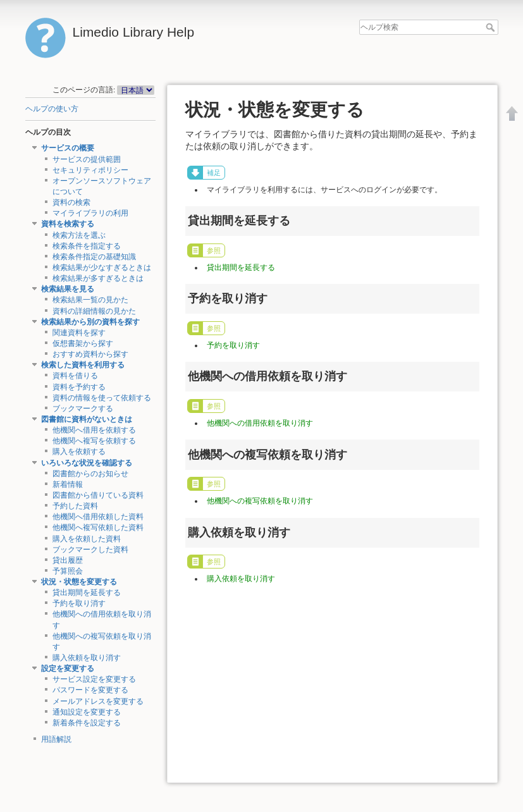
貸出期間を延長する (87, 593)
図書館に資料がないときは (87, 419)
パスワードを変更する (90, 690)
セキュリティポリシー (90, 170)
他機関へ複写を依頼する (94, 441)
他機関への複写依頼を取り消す (260, 501)
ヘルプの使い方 (52, 109)
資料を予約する (79, 387)
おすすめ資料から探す (90, 354)
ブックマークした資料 (90, 550)
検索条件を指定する (87, 246)
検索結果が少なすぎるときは (102, 268)
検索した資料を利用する (83, 365)
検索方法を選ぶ (79, 235)
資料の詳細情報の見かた (94, 311)
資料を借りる (75, 376)
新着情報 (68, 484)
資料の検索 (71, 202)
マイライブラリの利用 (90, 213)
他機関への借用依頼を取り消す (260, 423)
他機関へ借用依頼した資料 (98, 517)
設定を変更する (68, 668)
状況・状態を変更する (79, 582)
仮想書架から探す (83, 343)
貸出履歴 (68, 560)
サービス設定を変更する (94, 679)
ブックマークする (83, 409)
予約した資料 (75, 506)
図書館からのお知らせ (90, 474)
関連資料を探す (79, 333)
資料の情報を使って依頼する (102, 398)
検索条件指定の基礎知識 (94, 257)
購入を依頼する (79, 452)
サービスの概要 (68, 148)
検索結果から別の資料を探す (90, 322)
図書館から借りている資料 (98, 495)
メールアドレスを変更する (98, 701)
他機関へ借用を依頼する (94, 430)
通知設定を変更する (87, 712)
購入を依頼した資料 (87, 539)
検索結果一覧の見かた (90, 300)
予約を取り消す (79, 603)
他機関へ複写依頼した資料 (98, 527)
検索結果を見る (68, 289)
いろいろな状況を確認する (87, 463)
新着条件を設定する (87, 723)
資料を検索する (68, 224)
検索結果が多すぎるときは (98, 278)
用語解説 (56, 739)
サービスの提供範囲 (87, 159)
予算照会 (68, 571)
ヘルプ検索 (492, 27)
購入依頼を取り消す (87, 658)
